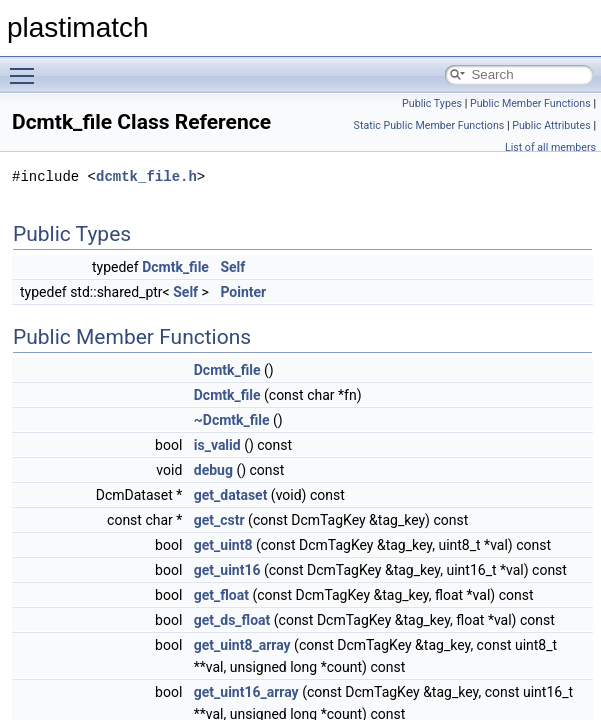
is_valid (217, 445)
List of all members (550, 147)
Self (232, 267)
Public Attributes (551, 125)
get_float (221, 595)
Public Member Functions (530, 103)
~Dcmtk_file (232, 420)
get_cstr (219, 520)
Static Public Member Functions (429, 125)
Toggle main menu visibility (27, 67)
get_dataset (231, 495)
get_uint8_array (242, 645)
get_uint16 (227, 570)
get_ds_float (232, 620)
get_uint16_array (246, 692)
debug (213, 470)
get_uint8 (223, 545)
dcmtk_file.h (146, 176)
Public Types (432, 103)
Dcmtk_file (175, 267)
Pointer (243, 292)
